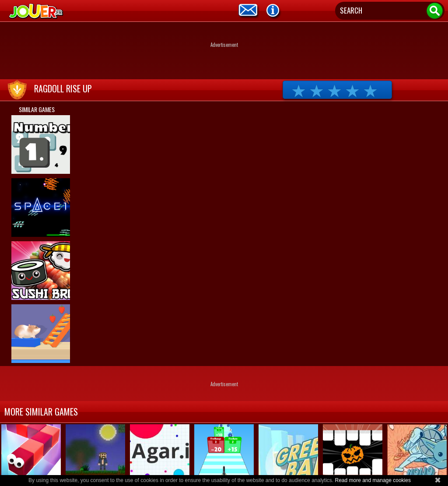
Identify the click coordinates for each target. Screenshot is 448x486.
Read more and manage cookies (373, 480)
